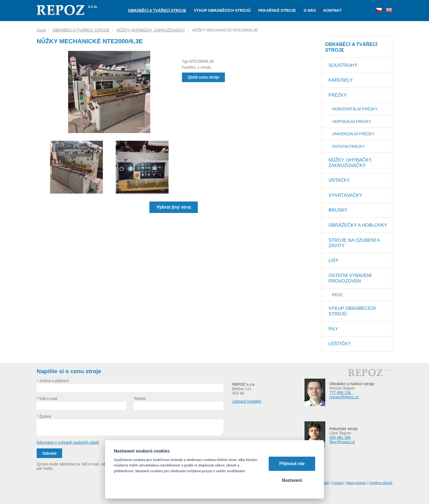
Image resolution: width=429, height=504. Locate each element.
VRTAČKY (339, 180)
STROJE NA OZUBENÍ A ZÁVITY (354, 243)
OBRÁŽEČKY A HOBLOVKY (358, 225)
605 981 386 (340, 437)
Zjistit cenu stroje (204, 77)
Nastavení (292, 480)
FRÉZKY (338, 95)
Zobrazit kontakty (247, 401)
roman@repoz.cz (344, 397)
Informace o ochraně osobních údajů (68, 442)
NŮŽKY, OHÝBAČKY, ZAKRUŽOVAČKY (151, 30)
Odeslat (49, 453)
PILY (333, 329)
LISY (334, 260)
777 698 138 (341, 393)
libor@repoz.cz (342, 442)
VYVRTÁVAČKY (345, 195)
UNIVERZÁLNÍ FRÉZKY (353, 134)
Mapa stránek (356, 483)
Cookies (337, 483)
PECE (337, 295)
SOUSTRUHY (343, 65)
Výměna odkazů (381, 483)
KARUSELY (341, 80)
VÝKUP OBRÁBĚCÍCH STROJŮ (352, 311)
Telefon (140, 399)
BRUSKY (338, 210)
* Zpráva (44, 416)
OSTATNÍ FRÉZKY (349, 146)
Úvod (41, 30)
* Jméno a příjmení (53, 381)
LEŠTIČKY (340, 344)
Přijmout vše (292, 464)
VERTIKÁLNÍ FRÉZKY (352, 122)
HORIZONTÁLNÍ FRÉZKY (355, 109)
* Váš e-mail (47, 399)
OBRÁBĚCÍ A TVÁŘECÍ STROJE (81, 30)
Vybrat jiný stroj (173, 207)
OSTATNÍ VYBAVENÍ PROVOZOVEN (350, 278)
